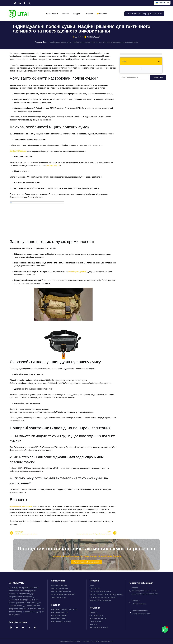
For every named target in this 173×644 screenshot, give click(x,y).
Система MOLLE (53, 166)
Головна (38, 42)
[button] (159, 61)
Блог (45, 42)
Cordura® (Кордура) (18, 151)
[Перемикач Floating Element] (165, 630)
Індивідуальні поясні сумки (21, 506)
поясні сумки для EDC (78, 272)
